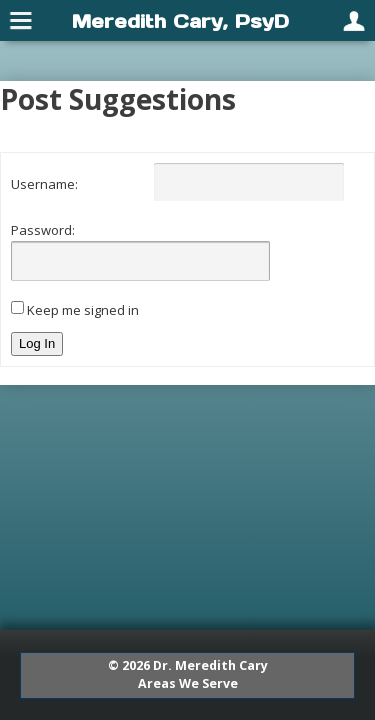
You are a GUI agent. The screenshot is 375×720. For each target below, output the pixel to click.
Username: (44, 184)
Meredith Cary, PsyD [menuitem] (180, 21)
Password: (43, 230)
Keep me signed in (83, 310)
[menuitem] (21, 20)
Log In (37, 343)
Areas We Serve (188, 683)
